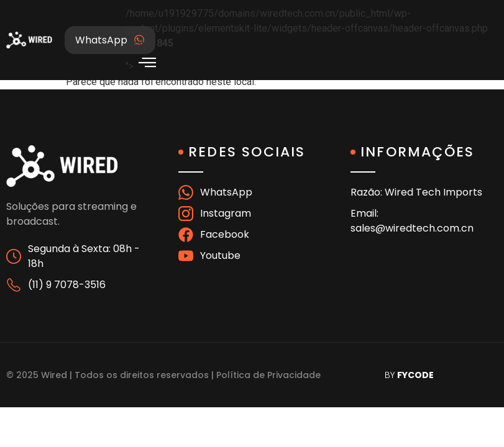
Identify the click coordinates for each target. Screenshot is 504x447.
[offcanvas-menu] (147, 62)
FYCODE (415, 375)
